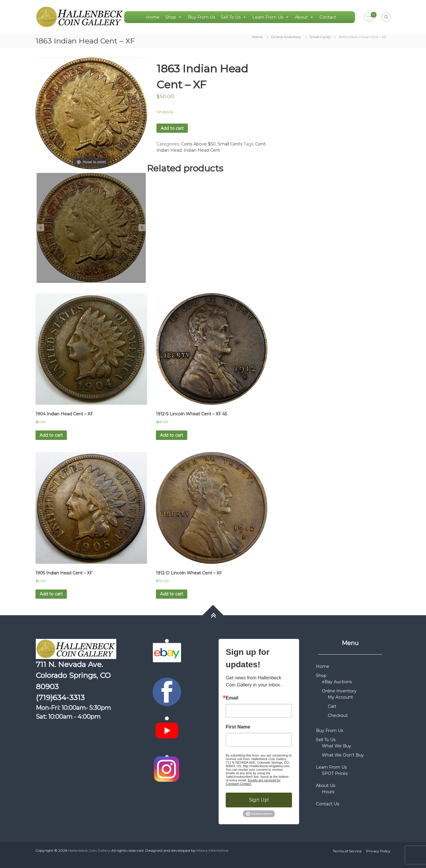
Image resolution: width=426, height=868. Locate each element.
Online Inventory (286, 37)
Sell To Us (234, 17)
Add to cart (172, 128)
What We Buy (337, 746)
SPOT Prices (335, 773)
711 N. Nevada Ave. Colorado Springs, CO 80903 (73, 675)
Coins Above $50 (198, 144)
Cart (332, 706)
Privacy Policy (378, 851)
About (304, 17)
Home (153, 17)
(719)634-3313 (60, 697)
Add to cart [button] (51, 435)
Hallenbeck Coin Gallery (89, 850)
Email (232, 698)
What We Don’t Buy (343, 755)
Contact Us (327, 804)
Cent (260, 144)
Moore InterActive (212, 850)
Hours (328, 792)
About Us (326, 786)
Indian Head (169, 150)
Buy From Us (201, 17)
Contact (328, 17)
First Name (238, 727)
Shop (174, 17)
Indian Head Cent (202, 150)
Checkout (338, 715)
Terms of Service (347, 851)
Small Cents (320, 37)
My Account (340, 697)
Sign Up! (259, 800)
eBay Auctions (337, 682)
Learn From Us (271, 17)
